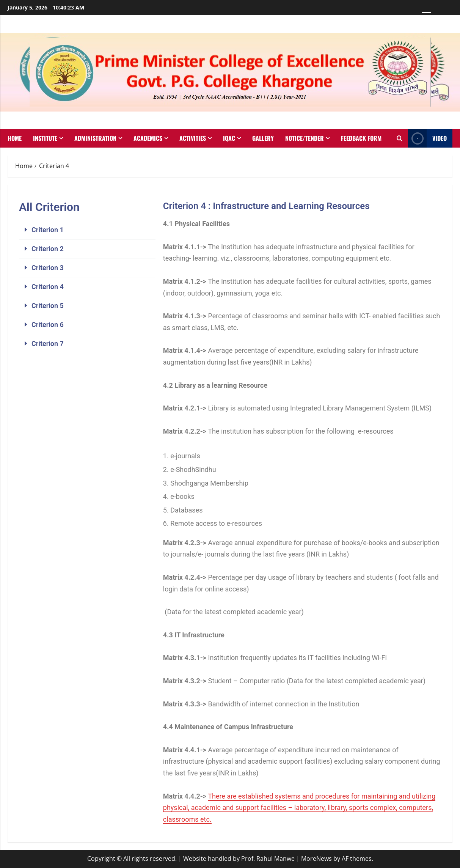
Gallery (263, 138)
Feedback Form (361, 138)
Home (15, 138)
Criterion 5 (48, 306)
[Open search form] (400, 138)
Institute (45, 138)
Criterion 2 (48, 249)
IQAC (229, 138)
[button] (87, 230)
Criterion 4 (48, 287)
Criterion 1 (48, 230)
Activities (193, 138)
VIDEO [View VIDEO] (427, 138)
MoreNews (316, 859)
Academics (148, 138)
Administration (95, 138)
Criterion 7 (48, 344)
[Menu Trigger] (426, 16)
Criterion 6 (48, 325)
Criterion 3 (48, 268)
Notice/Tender (305, 138)
